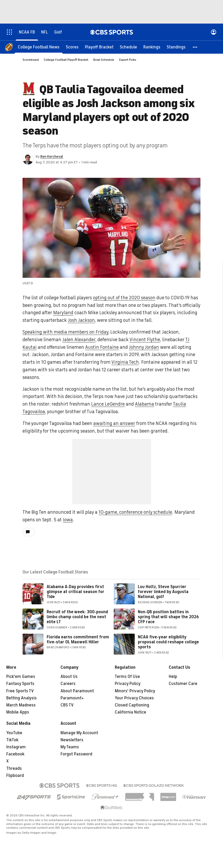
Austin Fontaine (102, 347)
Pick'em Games (21, 677)
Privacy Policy (128, 684)
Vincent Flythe (145, 340)
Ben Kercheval (52, 156)
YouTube (14, 733)
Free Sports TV (20, 691)
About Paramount (77, 691)
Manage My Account (79, 733)
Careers (68, 684)
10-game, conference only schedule (135, 512)
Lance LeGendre (108, 404)
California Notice (130, 712)
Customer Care (183, 684)
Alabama (145, 404)
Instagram (16, 747)
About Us (69, 677)
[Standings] (176, 47)
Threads (14, 769)
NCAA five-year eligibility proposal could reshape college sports (168, 642)
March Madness (21, 705)
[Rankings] (152, 47)
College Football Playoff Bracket (66, 60)
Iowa (68, 520)
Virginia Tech (125, 362)
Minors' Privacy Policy (135, 691)
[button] (195, 47)
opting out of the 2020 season (124, 298)
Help (173, 677)
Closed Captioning (132, 705)
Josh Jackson (81, 320)
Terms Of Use (127, 677)
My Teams (70, 747)
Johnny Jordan (144, 347)
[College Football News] (39, 47)
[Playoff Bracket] (99, 47)
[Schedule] (128, 47)
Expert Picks (128, 60)
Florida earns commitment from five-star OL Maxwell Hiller (78, 640)
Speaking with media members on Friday (65, 332)
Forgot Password (76, 754)
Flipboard (15, 776)
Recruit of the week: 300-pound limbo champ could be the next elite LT (77, 617)
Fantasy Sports (20, 684)
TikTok (12, 740)
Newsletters (72, 740)
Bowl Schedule (104, 60)
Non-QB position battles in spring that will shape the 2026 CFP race (168, 617)
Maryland (63, 313)
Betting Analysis (21, 698)
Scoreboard (31, 60)
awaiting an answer (114, 423)
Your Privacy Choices (134, 698)
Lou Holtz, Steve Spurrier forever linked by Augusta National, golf (163, 592)
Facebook (15, 754)
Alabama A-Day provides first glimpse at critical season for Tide (75, 592)
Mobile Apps (18, 712)
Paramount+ (72, 698)
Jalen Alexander (79, 340)
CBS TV (67, 705)
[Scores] (72, 47)
